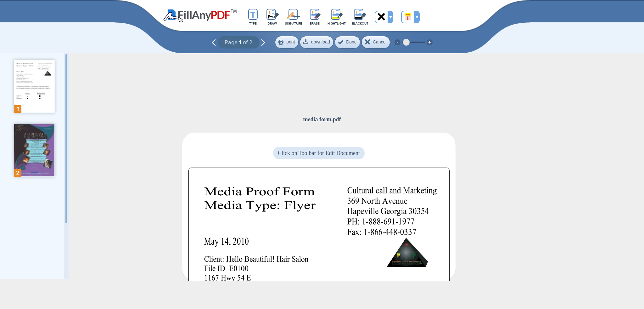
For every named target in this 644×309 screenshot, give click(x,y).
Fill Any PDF (200, 16)
